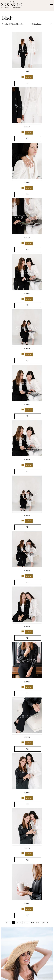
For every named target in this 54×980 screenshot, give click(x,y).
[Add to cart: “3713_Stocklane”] (23, 798)
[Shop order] (41, 24)
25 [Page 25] (38, 923)
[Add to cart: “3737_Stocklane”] (23, 410)
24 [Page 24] (32, 923)
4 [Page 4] (21, 923)
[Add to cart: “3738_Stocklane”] (23, 354)
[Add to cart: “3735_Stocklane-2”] (23, 576)
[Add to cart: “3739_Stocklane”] (23, 299)
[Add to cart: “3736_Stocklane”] (23, 465)
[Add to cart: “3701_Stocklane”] (23, 909)
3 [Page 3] (17, 923)
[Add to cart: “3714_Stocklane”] (23, 742)
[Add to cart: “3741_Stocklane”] (23, 188)
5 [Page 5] (24, 923)
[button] (28, 83)
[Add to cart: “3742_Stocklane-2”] (23, 132)
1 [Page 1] (10, 923)
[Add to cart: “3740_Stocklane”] (23, 243)
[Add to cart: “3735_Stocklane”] (23, 521)
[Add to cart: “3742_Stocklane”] (23, 77)
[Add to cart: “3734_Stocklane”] (23, 631)
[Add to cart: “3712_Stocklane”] (23, 853)
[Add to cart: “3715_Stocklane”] (23, 687)
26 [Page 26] (43, 923)
